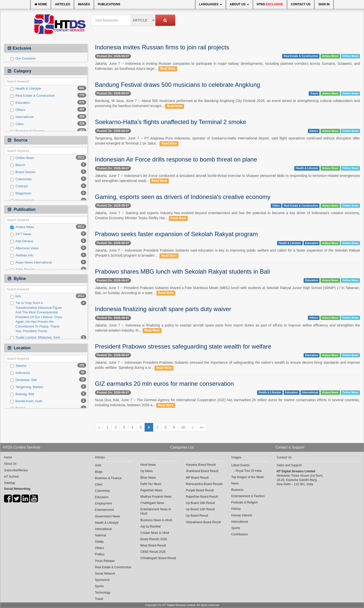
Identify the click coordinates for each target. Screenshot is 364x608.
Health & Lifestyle (26, 89)
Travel (314, 93)
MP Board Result (197, 478)
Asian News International (31, 262)
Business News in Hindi (156, 520)
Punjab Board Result (200, 490)
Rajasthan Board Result (202, 497)
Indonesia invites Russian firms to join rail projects (162, 47)
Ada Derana (22, 241)
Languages (211, 4)
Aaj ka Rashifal (150, 526)
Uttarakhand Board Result (203, 522)
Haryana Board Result (201, 465)
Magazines (21, 193)
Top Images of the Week (248, 477)
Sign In (324, 4)
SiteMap (10, 483)
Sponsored (102, 580)
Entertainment (105, 510)
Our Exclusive (23, 58)
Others (18, 110)
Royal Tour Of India (249, 471)
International (22, 117)
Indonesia (20, 373)
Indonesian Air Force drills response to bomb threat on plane (176, 159)
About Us (239, 4)
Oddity (99, 542)
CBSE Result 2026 (153, 552)
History (236, 509)
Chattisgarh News (152, 503)
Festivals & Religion (245, 502)
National (101, 535)
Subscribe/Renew (16, 470)
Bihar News (148, 478)
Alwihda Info (22, 255)
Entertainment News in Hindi (156, 511)
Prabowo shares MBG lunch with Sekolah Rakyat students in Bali (183, 271)
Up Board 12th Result (200, 509)
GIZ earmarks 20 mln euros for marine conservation (165, 384)
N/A (16, 296)
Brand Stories (23, 172)
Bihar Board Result (153, 545)
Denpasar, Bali (24, 380)
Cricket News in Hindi (155, 533)
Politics (100, 554)
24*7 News (21, 234)
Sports (99, 586)
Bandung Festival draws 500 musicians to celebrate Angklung (178, 85)
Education (20, 103)
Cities (17, 124)
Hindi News (148, 465)
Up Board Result (197, 516)
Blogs (99, 472)
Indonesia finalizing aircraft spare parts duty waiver (163, 309)
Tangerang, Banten (27, 387)
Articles (62, 4)
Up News (146, 471)
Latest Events (241, 465)
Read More (168, 69)
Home (41, 4)
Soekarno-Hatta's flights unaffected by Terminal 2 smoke (171, 122)
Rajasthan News (151, 490)
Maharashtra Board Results (204, 484)
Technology (103, 593)
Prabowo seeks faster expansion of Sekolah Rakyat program (176, 234)
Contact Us (301, 4)
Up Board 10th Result (200, 503)
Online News (22, 158)
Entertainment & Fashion (248, 496)
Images (84, 4)
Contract (19, 186)
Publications (109, 4)
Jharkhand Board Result (202, 471)
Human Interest (242, 515)
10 (183, 427)
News (235, 483)
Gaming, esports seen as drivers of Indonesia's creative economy (183, 197)
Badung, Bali (22, 394)
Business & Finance (108, 478)
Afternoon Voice (25, 248)
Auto (98, 465)
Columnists (21, 179)
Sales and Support (289, 465)
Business (237, 490)
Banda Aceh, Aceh (26, 401)
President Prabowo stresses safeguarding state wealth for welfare (183, 346)
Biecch (18, 165)
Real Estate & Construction (33, 96)
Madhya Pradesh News (156, 497)
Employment (104, 503)
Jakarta (18, 366)
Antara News (22, 227)
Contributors (240, 534)
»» (202, 427)
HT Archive (11, 477)
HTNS (270, 4)
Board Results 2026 (154, 539)
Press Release (105, 561)
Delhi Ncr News (151, 484)
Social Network (105, 574)
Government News (108, 516)
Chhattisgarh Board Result (158, 558)
